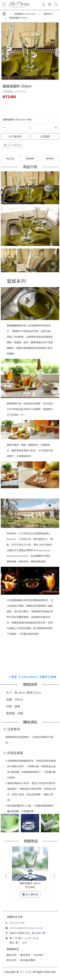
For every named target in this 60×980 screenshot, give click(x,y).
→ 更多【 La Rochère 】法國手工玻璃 (32, 677)
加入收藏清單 (12, 145)
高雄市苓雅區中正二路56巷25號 (27, 933)
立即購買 (45, 136)
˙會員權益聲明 (27, 960)
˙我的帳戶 (38, 955)
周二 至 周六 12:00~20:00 (24, 938)
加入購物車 (15, 136)
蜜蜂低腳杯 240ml (30, 883)
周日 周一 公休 (18, 943)
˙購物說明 (11, 955)
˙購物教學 (25, 955)
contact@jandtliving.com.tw (26, 928)
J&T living (26, 972)
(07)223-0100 (17, 923)
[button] (21, 903)
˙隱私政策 (11, 960)
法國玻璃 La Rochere (25, 14)
